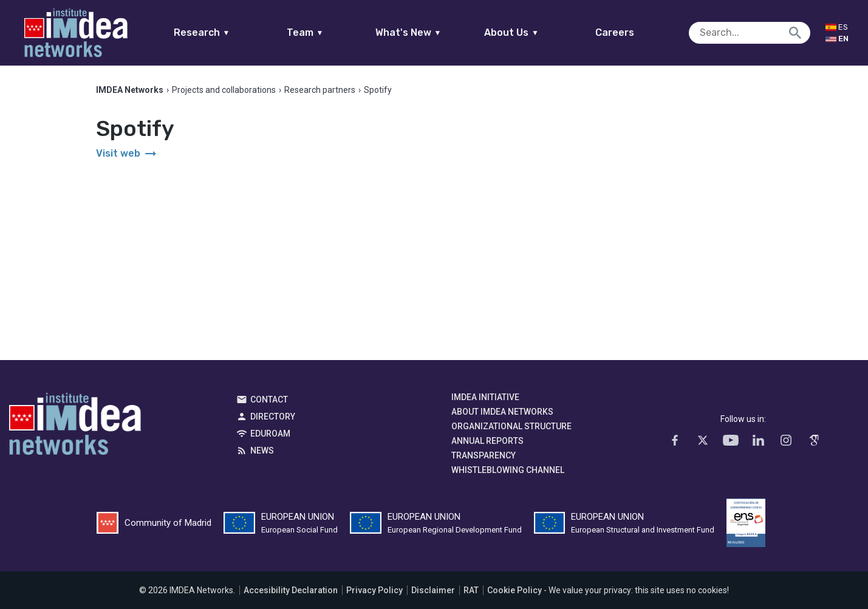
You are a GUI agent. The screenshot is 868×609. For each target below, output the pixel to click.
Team (305, 32)
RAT (471, 590)
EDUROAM (270, 434)
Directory (273, 417)
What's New (408, 32)
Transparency (484, 455)
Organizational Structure (511, 426)
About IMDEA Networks (502, 412)
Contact (269, 400)
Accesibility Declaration (291, 590)
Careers (615, 32)
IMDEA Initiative (485, 397)
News (262, 451)
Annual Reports (487, 441)
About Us (511, 32)
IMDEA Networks (75, 427)
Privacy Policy (374, 590)
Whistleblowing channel (508, 470)
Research (202, 32)
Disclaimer (433, 590)
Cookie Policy (514, 590)
